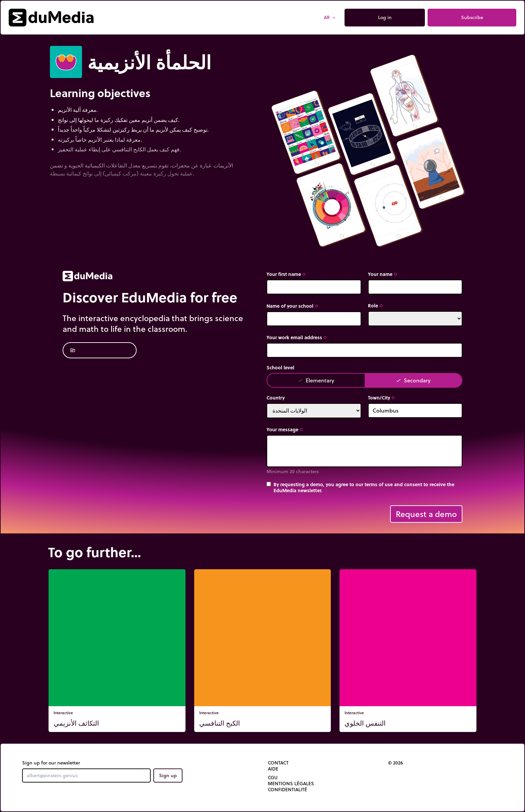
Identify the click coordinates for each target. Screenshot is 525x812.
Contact (278, 763)
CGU (273, 778)
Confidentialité (287, 790)
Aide (273, 769)
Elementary (316, 380)
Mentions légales (291, 784)
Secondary (413, 380)
